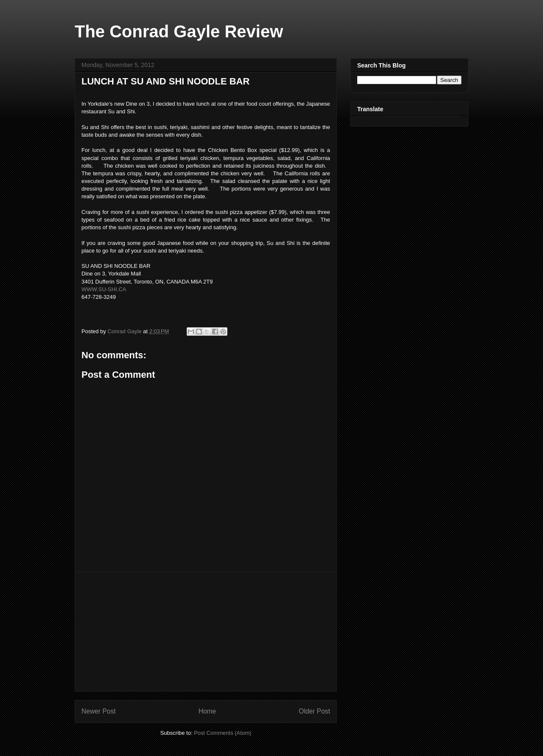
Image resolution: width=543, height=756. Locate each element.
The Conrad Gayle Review (179, 31)
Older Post (314, 711)
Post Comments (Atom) (223, 733)
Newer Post (99, 711)
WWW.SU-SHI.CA (104, 289)
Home (207, 711)
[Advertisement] (206, 632)
